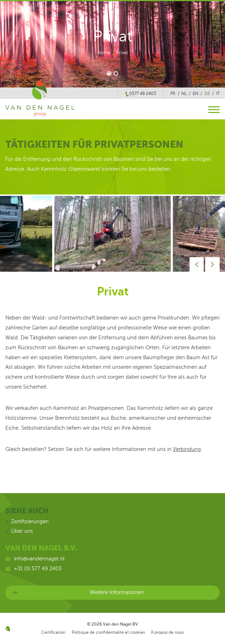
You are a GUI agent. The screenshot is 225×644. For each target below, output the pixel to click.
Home (104, 53)
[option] (112, 234)
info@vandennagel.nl (39, 559)
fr (173, 94)
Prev (197, 264)
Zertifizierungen (30, 521)
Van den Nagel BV (120, 624)
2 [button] (116, 74)
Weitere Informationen (117, 592)
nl (184, 94)
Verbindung (187, 449)
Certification (53, 632)
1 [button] (109, 74)
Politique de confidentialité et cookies (108, 632)
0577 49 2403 (143, 94)
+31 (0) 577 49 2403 (38, 569)
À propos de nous (167, 632)
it (218, 94)
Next (212, 264)
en (196, 94)
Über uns (22, 531)
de (207, 94)
